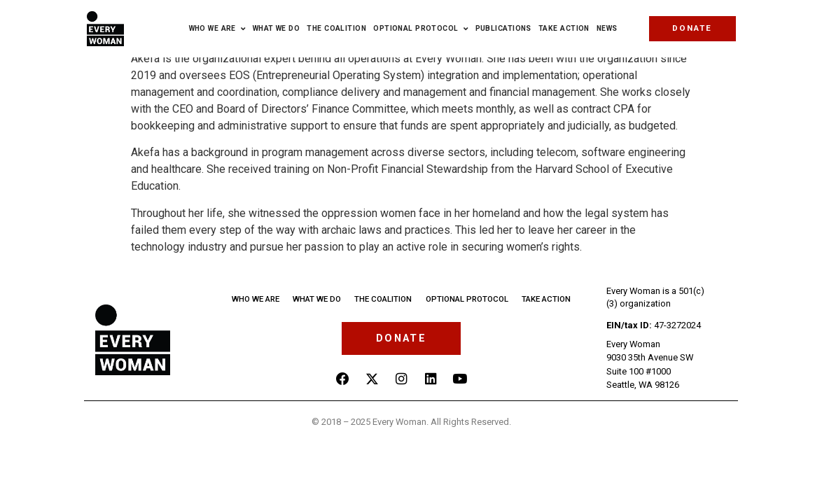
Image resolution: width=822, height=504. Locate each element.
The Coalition (336, 28)
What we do (316, 298)
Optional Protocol (420, 29)
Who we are (217, 29)
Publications (503, 28)
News (607, 28)
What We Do (276, 28)
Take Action (564, 28)
